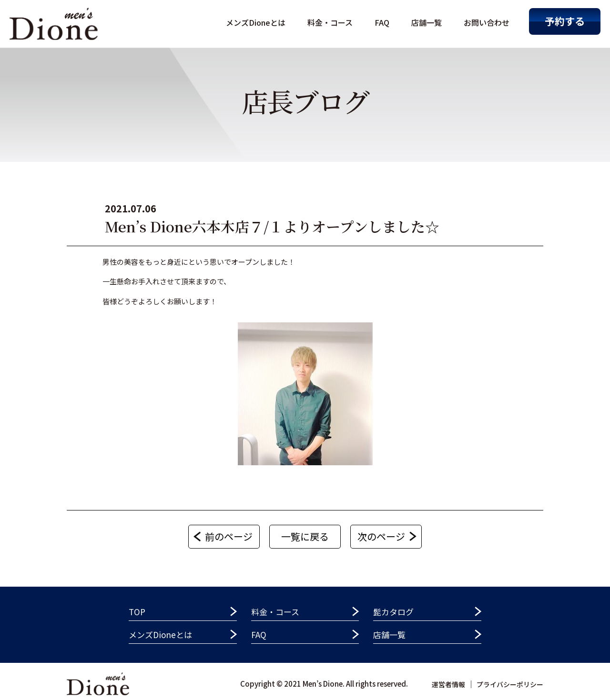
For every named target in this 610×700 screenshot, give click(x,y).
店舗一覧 (427, 22)
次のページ (381, 536)
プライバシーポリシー (510, 684)
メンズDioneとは (256, 22)
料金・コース (330, 22)
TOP (137, 612)
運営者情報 (448, 684)
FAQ (382, 22)
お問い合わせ (487, 22)
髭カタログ (393, 612)
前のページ (229, 536)
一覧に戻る (305, 536)
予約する (565, 21)
